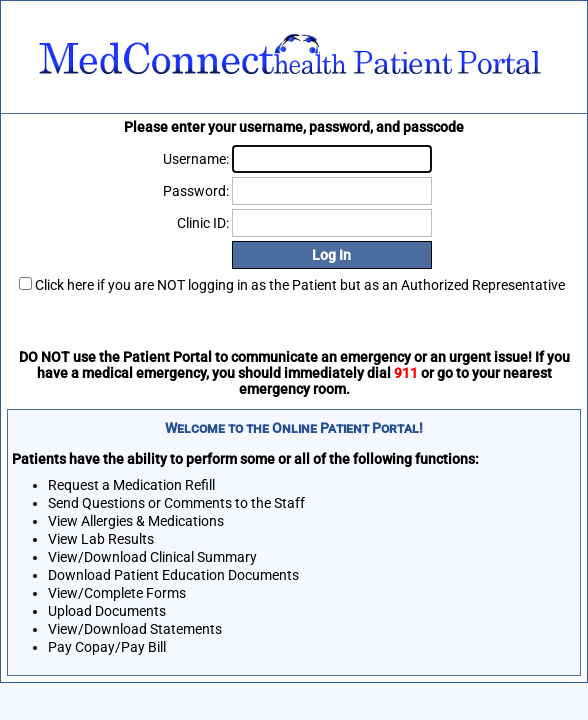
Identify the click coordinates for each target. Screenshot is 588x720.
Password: (196, 191)
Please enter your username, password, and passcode (294, 127)
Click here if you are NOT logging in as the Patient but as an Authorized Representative (300, 285)
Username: (196, 159)
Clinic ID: (203, 223)
